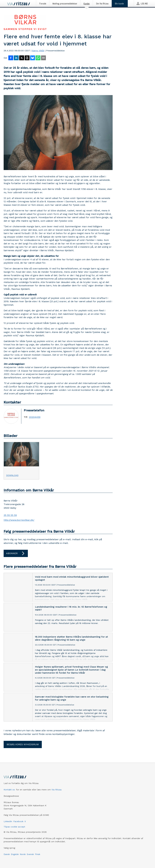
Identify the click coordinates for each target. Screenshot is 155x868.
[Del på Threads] (27, 58)
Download (12, 475)
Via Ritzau (57, 790)
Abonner (16, 553)
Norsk (23, 854)
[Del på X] (22, 58)
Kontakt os (9, 790)
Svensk (30, 854)
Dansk (7, 854)
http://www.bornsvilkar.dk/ (19, 520)
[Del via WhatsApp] (38, 58)
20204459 (35, 417)
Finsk (38, 854)
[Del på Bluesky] (33, 58)
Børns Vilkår (38, 51)
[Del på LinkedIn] (16, 58)
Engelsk (15, 854)
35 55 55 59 (10, 515)
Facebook (18, 821)
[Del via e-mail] (43, 58)
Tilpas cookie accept (14, 827)
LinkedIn (8, 821)
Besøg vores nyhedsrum (23, 744)
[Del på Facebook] (11, 58)
